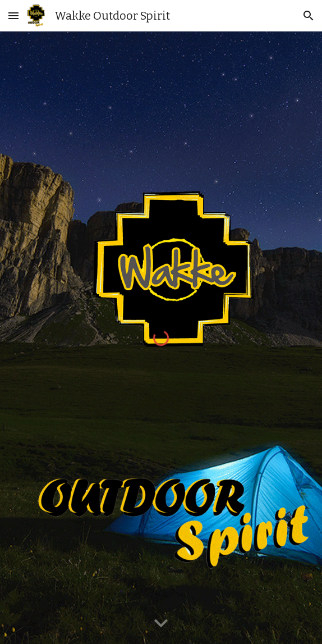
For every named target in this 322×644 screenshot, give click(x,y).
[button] (13, 15)
